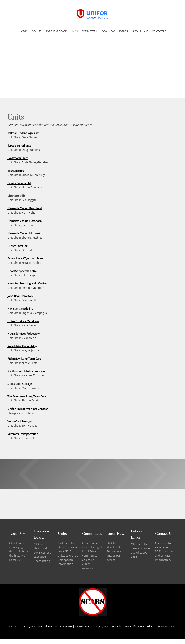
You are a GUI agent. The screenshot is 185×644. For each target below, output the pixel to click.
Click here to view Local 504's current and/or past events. (115, 551)
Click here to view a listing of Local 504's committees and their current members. (92, 556)
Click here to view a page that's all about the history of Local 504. (19, 551)
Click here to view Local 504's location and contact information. (164, 551)
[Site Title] (93, 14)
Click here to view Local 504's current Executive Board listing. (42, 552)
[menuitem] (23, 32)
